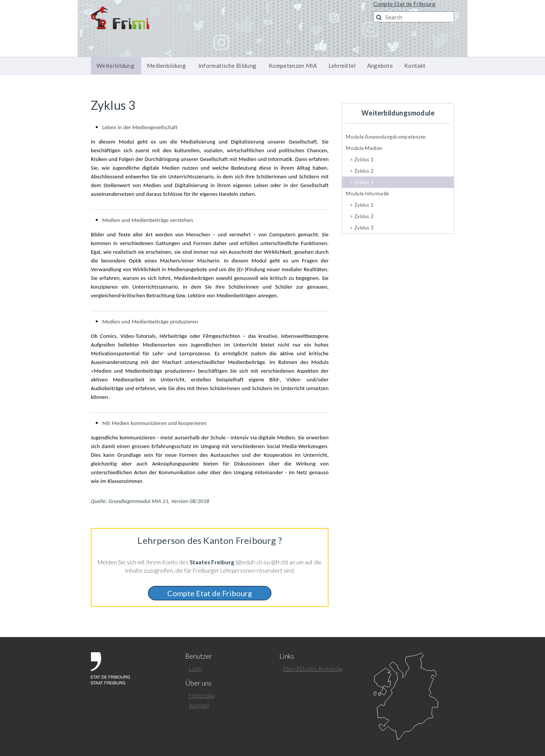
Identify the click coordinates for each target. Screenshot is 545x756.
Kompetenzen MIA (293, 66)
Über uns (198, 683)
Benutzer (199, 656)
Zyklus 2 (364, 171)
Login (195, 669)
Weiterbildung (115, 66)
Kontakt (415, 66)
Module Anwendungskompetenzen (386, 137)
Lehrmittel (342, 66)
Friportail (203, 695)
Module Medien (364, 148)
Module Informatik (367, 194)
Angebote (380, 66)
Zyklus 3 (364, 182)
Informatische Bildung (227, 66)
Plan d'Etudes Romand (314, 669)
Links (287, 656)
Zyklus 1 (364, 159)
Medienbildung (166, 66)
